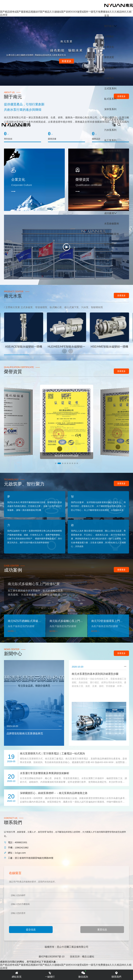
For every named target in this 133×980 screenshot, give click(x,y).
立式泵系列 (110, 88)
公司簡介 (109, 36)
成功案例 (109, 213)
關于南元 (109, 26)
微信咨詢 (83, 975)
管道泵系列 (110, 161)
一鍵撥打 (50, 975)
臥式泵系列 (110, 99)
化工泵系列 (110, 140)
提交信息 (31, 930)
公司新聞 (109, 182)
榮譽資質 (109, 57)
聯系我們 (109, 244)
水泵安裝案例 (112, 234)
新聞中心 (109, 172)
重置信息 (102, 930)
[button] (64, 351)
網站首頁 (17, 975)
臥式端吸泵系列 (113, 151)
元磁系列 (109, 78)
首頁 (107, 16)
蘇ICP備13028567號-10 (52, 957)
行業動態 (109, 192)
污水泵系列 (110, 130)
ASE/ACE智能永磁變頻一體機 (23, 347)
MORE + (12, 631)
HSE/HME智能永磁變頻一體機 (109, 347)
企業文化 (109, 47)
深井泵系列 (110, 109)
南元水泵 (109, 68)
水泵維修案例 (112, 224)
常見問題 (109, 203)
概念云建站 (88, 957)
